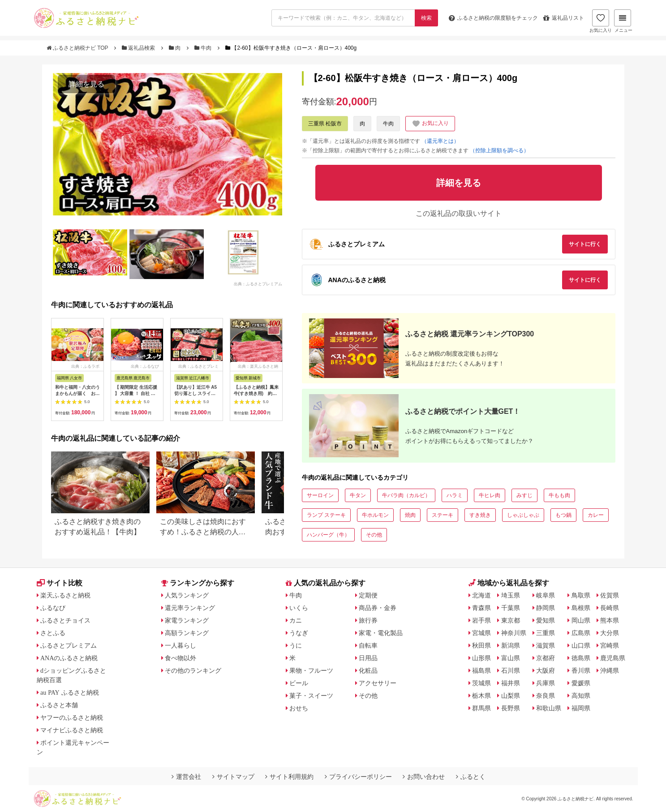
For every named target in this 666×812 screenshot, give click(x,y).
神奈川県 (514, 633)
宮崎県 (610, 645)
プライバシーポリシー (358, 777)
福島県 (481, 670)
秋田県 (481, 645)
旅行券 (368, 620)
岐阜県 (546, 595)
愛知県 (546, 620)
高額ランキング (187, 633)
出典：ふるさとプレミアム (258, 284)
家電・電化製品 (381, 633)
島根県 (581, 608)
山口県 (581, 645)
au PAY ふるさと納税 (70, 692)
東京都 (511, 620)
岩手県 (481, 620)
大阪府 (546, 670)
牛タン (358, 495)
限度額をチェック (493, 18)
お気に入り (601, 21)
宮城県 (481, 633)
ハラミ (455, 495)
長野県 (511, 708)
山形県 (481, 658)
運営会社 (186, 777)
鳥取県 (581, 595)
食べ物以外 (180, 658)
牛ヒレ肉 (490, 495)
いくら (299, 608)
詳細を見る (86, 84)
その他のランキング (193, 670)
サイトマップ (233, 777)
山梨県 (511, 696)
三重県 (546, 633)
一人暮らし (180, 645)
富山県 (511, 658)
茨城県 (481, 683)
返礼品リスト (564, 18)
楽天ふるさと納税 (65, 595)
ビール (299, 683)
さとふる (53, 633)
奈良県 (546, 696)
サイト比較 (60, 583)
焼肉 (410, 515)
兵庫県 (546, 683)
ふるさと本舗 (59, 705)
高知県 (581, 696)
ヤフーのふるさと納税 (72, 717)
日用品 (368, 658)
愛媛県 (581, 683)
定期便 (368, 595)
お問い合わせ (424, 777)
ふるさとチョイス (65, 620)
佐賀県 (610, 595)
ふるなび (53, 608)
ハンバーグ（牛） (328, 535)
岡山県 (581, 620)
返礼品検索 (139, 48)
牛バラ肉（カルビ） (406, 495)
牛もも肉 (559, 495)
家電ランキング (187, 620)
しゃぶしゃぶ (523, 515)
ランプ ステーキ (326, 515)
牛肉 (204, 48)
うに (296, 645)
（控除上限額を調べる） (499, 150)
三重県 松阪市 (325, 124)
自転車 (368, 645)
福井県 (511, 683)
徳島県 (581, 658)
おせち (299, 708)
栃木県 (481, 696)
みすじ (524, 495)
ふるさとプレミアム (69, 645)
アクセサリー (378, 683)
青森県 (481, 608)
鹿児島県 (613, 658)
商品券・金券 (378, 608)
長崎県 (610, 608)
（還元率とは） (440, 141)
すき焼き (480, 515)
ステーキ (443, 515)
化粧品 (368, 670)
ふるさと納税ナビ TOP (78, 48)
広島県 (581, 633)
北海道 (481, 595)
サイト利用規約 (289, 777)
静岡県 (546, 608)
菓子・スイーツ (311, 696)
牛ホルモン (375, 515)
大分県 (610, 633)
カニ (296, 620)
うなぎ (299, 633)
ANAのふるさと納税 (69, 658)
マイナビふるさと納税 (72, 730)
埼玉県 (511, 595)
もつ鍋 (563, 515)
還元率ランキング (190, 608)
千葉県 (511, 608)
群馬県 (481, 708)
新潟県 (511, 645)
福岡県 (581, 708)
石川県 (511, 670)
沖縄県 (610, 670)
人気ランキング (187, 595)
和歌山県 (549, 708)
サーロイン (320, 495)
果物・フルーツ (311, 670)
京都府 (546, 658)
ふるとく (471, 777)
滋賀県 (546, 645)
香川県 (581, 670)
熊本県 (610, 620)
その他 (374, 535)
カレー (596, 515)
